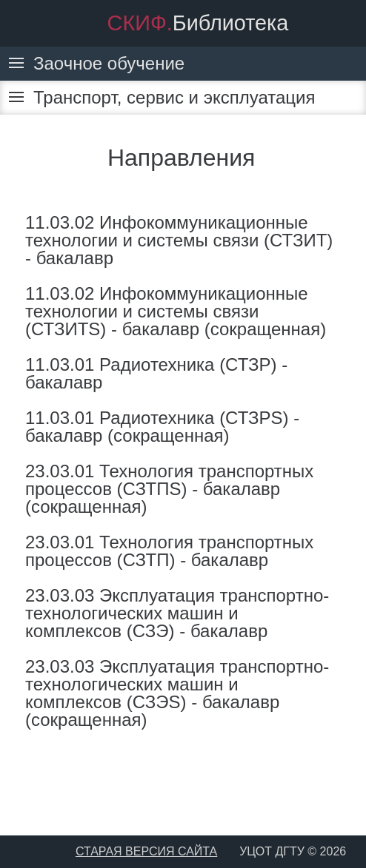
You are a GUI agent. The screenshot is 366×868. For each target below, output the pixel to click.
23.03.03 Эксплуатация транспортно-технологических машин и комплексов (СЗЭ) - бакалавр (177, 613)
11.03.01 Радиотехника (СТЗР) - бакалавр (156, 373)
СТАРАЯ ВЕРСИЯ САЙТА (146, 851)
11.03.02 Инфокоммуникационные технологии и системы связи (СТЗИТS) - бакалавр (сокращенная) (176, 311)
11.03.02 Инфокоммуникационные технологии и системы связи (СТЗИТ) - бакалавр (179, 240)
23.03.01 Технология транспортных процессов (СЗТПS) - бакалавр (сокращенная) (169, 489)
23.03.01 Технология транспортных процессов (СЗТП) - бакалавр (169, 551)
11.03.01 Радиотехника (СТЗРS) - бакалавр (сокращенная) (162, 427)
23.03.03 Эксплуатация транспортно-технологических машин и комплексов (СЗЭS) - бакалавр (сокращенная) (177, 693)
